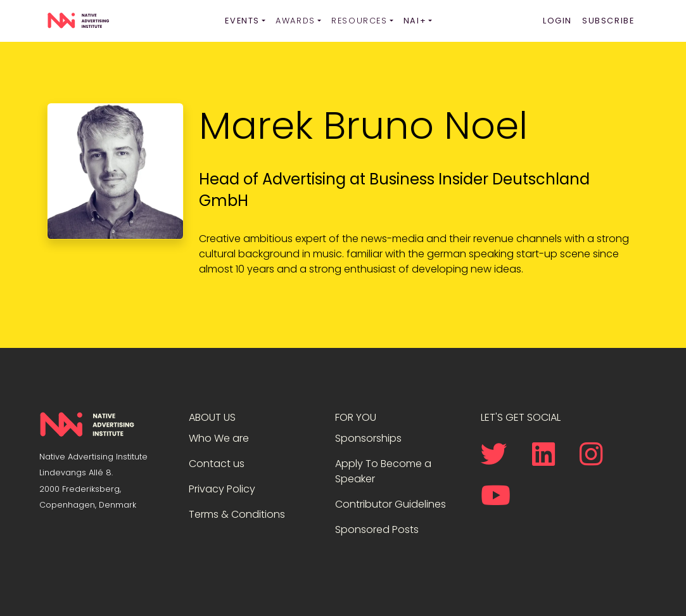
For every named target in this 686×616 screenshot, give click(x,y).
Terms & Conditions (237, 514)
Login (557, 21)
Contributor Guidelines (391, 504)
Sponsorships (368, 438)
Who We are (219, 438)
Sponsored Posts (377, 529)
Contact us (217, 464)
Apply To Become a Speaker (383, 471)
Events (242, 21)
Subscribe (608, 21)
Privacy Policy (222, 489)
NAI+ (415, 21)
